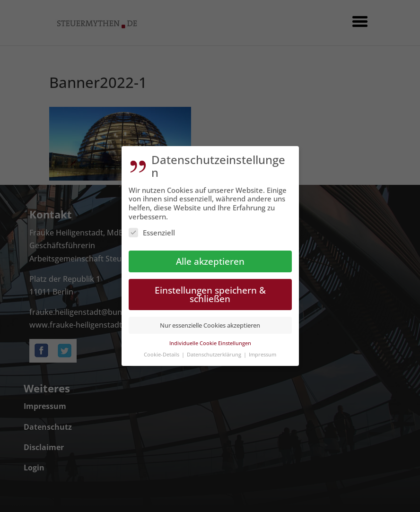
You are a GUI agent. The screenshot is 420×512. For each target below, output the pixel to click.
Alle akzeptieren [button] (210, 257)
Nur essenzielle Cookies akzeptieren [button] (210, 321)
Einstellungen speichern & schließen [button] (210, 291)
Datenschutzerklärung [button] (215, 351)
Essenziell (152, 229)
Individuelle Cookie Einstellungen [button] (210, 339)
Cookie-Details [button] (162, 351)
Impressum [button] (262, 351)
